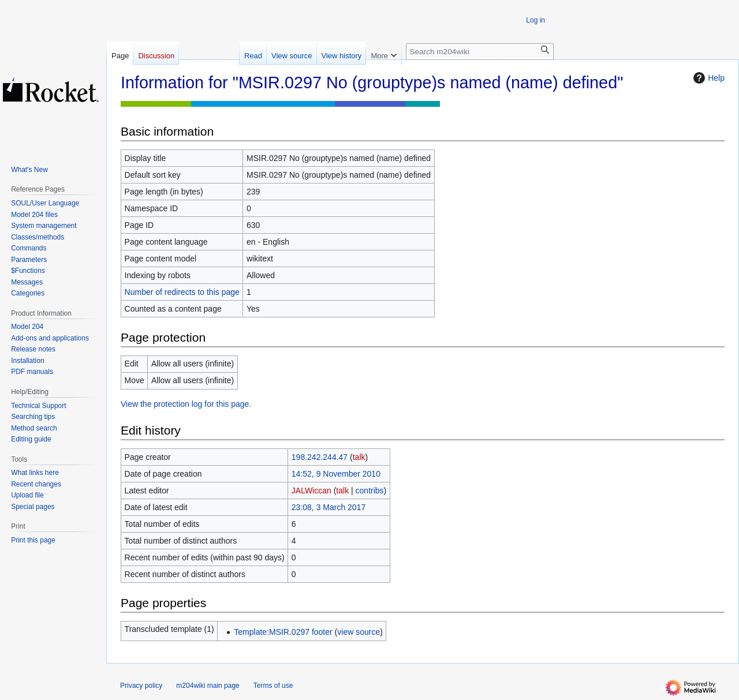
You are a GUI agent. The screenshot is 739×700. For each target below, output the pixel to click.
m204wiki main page (208, 686)
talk (359, 457)
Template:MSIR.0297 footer (283, 632)
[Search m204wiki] (480, 52)
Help (708, 78)
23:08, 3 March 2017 (329, 507)
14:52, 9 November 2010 (336, 474)
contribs (370, 491)
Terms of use (273, 686)
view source (359, 632)
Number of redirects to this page (182, 292)
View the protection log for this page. (186, 404)
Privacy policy (141, 686)
